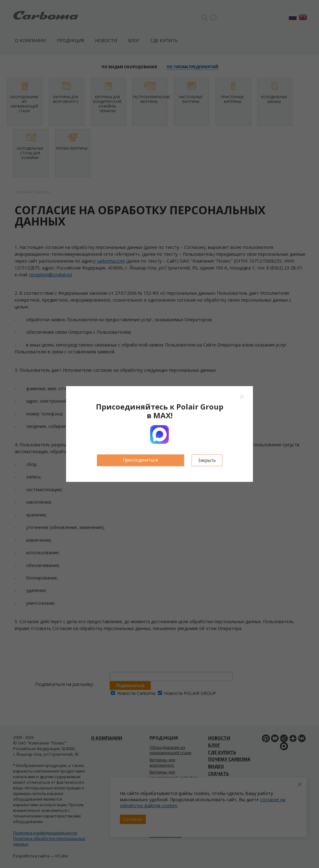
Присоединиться (140, 460)
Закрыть (207, 460)
